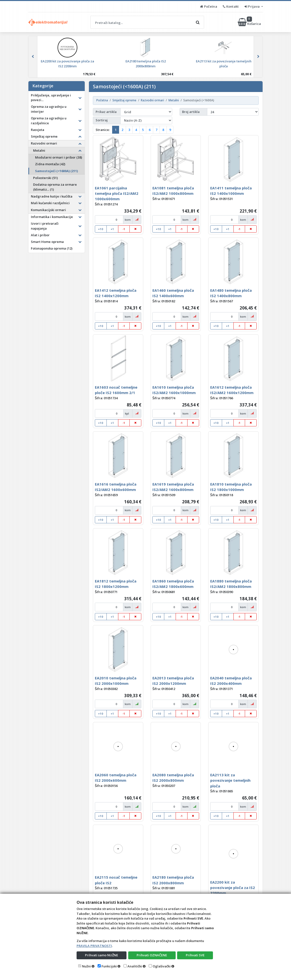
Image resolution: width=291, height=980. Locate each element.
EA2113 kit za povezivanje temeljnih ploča (230, 780)
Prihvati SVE (195, 955)
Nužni (86, 966)
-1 (124, 229)
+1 (112, 229)
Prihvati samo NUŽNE (102, 955)
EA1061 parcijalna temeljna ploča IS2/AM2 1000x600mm (117, 193)
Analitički (135, 966)
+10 (101, 229)
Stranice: (103, 130)
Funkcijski (109, 966)
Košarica (250, 22)
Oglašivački (162, 966)
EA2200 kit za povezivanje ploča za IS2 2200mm (233, 888)
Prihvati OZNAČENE (152, 955)
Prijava (253, 6)
